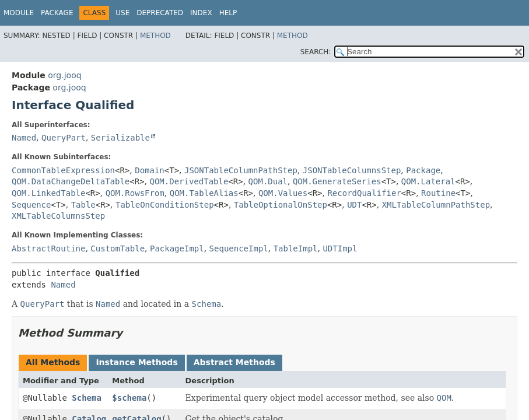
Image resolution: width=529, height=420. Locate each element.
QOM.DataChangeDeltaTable (71, 181)
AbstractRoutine (48, 249)
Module (19, 13)
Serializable (120, 138)
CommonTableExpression (63, 170)
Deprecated (160, 13)
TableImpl (296, 249)
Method (155, 36)
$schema (129, 398)
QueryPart (64, 138)
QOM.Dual (268, 181)
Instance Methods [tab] (136, 362)
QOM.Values (283, 193)
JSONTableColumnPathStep (241, 170)
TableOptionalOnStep (281, 205)
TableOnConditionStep (165, 205)
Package (57, 13)
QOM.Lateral (428, 181)
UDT (354, 205)
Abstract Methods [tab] (234, 362)
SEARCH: (316, 52)
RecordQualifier (364, 193)
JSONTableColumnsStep (352, 170)
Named (24, 138)
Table (83, 205)
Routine (438, 193)
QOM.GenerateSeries (337, 181)
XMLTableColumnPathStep (436, 205)
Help (228, 13)
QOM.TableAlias (204, 193)
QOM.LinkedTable (48, 193)
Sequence (31, 205)
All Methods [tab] (53, 362)
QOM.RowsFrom (135, 193)
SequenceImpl (239, 249)
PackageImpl (177, 249)
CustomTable (118, 249)
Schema (87, 398)
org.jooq (64, 75)
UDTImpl (340, 249)
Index (201, 13)
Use (122, 13)
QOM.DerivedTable (189, 181)
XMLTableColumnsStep (58, 216)
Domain (150, 170)
